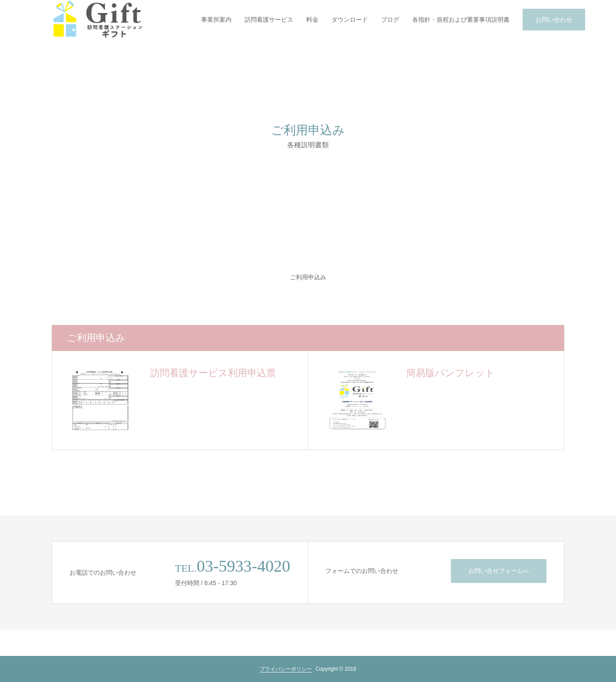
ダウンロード (350, 20)
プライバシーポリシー (286, 669)
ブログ (390, 20)
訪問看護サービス (269, 20)
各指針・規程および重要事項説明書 (461, 20)
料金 (312, 20)
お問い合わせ (554, 20)
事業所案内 (216, 20)
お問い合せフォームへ (499, 571)
